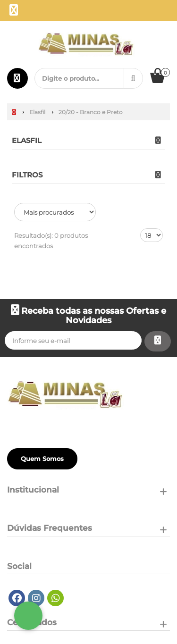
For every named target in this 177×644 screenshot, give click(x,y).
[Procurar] (133, 78)
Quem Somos (42, 459)
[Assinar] (158, 341)
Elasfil (27, 140)
